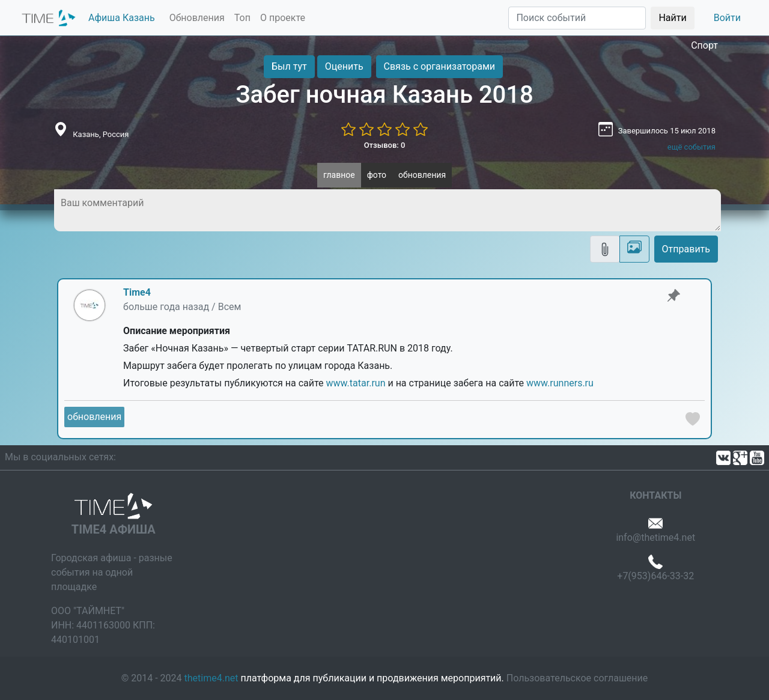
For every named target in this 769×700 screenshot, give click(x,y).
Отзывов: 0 (385, 145)
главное (339, 175)
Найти (672, 18)
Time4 (137, 292)
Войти (727, 18)
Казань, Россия (101, 134)
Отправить (686, 249)
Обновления (197, 18)
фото (377, 175)
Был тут (289, 66)
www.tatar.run (356, 383)
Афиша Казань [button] (122, 18)
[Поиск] (577, 18)
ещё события (691, 147)
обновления (422, 175)
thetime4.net (211, 678)
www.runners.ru (560, 383)
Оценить (344, 66)
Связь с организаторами (439, 66)
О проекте (283, 18)
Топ (242, 18)
